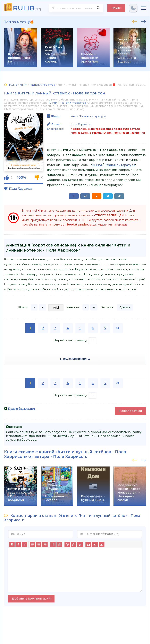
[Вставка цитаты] (88, 544)
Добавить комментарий (31, 598)
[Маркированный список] (53, 544)
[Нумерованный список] (59, 544)
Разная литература (73, 103)
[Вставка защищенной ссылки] (80, 544)
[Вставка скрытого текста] (101, 544)
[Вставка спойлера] (95, 544)
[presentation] (135, 21)
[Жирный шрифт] (12, 544)
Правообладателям (21, 409)
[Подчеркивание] (24, 544)
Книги (53, 103)
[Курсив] (18, 544)
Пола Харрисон (21, 188)
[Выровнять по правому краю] (45, 544)
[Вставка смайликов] (67, 544)
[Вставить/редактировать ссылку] (73, 544)
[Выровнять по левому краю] (32, 544)
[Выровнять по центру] (39, 544)
